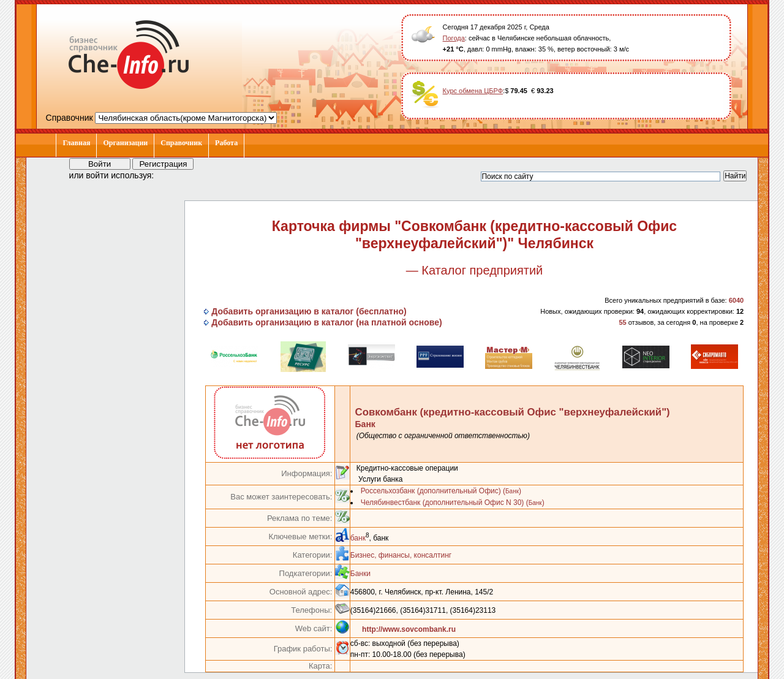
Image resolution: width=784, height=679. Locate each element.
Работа (226, 143)
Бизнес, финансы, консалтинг (401, 555)
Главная (76, 143)
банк (358, 538)
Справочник (181, 143)
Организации (125, 143)
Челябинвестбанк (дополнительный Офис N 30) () (453, 503)
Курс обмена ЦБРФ (473, 91)
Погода (454, 38)
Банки (360, 574)
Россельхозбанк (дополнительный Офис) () (441, 491)
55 (622, 322)
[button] (175, 175)
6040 (736, 300)
